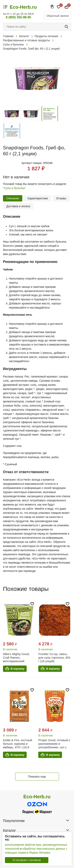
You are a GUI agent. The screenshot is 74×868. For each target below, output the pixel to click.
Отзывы (61, 198)
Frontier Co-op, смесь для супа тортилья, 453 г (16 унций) (54, 658)
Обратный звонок (58, 16)
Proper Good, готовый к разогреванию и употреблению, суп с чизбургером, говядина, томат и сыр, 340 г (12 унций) (54, 749)
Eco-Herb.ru (23, 7)
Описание (13, 198)
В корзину (18, 669)
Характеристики (37, 198)
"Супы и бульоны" (14, 188)
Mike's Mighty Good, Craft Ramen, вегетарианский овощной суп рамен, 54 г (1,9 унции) (19, 661)
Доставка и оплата (18, 206)
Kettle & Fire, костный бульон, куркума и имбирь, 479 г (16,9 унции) (18, 745)
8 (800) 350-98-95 (18, 17)
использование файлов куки (23, 845)
